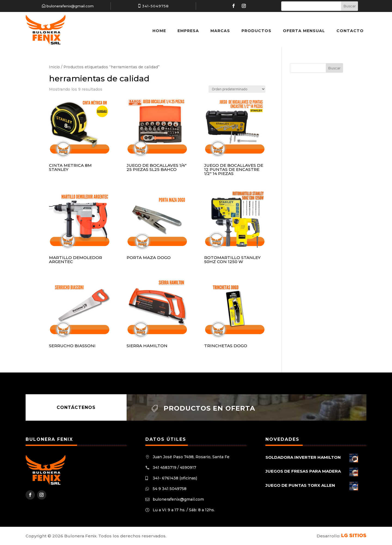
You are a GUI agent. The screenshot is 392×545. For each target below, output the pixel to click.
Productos (256, 31)
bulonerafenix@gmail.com (70, 6)
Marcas (220, 31)
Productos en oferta (209, 408)
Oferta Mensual (304, 31)
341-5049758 (155, 6)
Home (159, 31)
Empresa (188, 31)
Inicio (54, 67)
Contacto (350, 31)
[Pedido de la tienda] (237, 89)
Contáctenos (76, 407)
